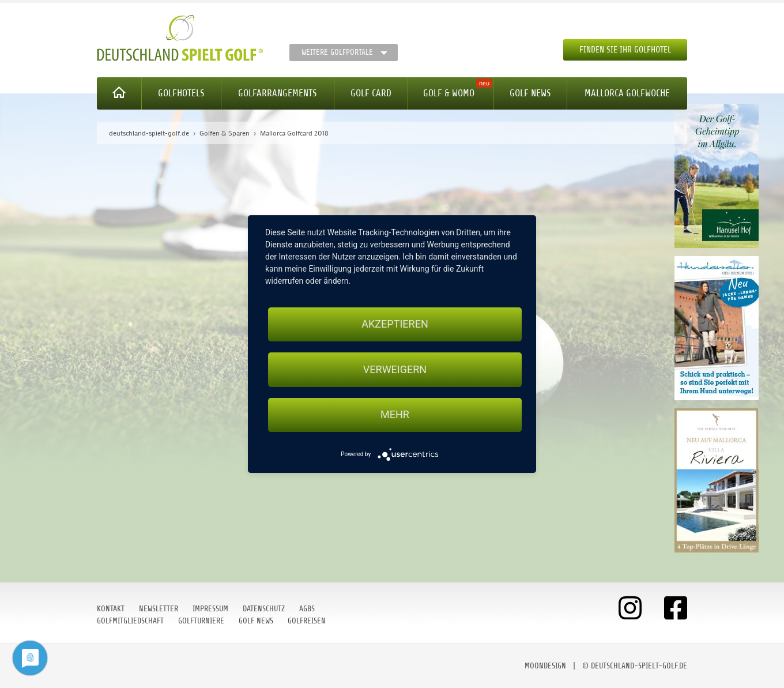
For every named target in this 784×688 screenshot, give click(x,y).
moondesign (545, 666)
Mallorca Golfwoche (627, 93)
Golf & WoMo (449, 93)
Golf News (530, 93)
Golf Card (371, 93)
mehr (395, 415)
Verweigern (395, 369)
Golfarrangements (277, 93)
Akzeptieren (395, 324)
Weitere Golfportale (337, 52)
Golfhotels (181, 93)
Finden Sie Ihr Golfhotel (625, 50)
